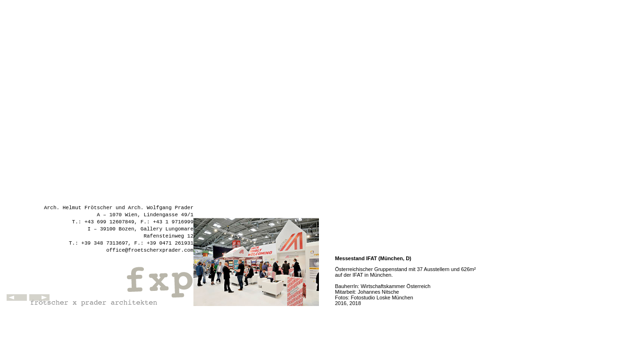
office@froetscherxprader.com (150, 250)
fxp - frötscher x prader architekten (111, 282)
